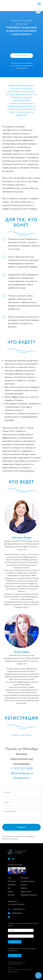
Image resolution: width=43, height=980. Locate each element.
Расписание (12, 881)
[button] (15, 956)
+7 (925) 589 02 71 (18, 909)
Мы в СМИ (11, 895)
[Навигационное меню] (39, 4)
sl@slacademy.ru (22, 773)
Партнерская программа (29, 895)
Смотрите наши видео (15, 865)
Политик (10, 968)
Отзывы (10, 891)
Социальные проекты (28, 881)
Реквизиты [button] (24, 888)
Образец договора (13, 972)
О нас (10, 878)
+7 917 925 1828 (22, 768)
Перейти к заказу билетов (22, 735)
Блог (9, 888)
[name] (21, 936)
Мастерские (25, 878)
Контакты (24, 885)
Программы (12, 885)
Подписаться (15, 942)
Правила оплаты (26, 891)
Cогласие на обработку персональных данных (19, 969)
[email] (21, 930)
